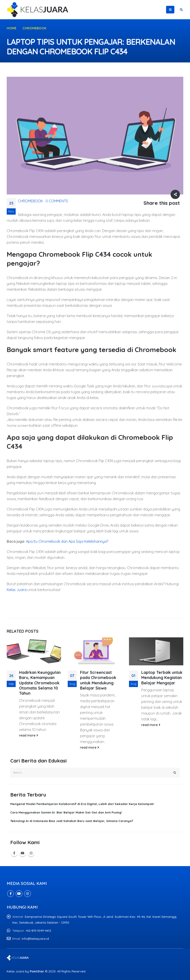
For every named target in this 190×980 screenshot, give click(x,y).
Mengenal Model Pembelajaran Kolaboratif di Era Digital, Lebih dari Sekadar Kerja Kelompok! (82, 804)
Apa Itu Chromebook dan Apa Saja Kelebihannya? (67, 541)
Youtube (23, 853)
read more (28, 735)
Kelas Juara (17, 590)
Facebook (14, 853)
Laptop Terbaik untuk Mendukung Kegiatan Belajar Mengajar (162, 678)
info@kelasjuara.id (35, 938)
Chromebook (30, 201)
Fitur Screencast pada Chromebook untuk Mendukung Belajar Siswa (98, 680)
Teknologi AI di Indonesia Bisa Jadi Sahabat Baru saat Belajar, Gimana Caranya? (72, 821)
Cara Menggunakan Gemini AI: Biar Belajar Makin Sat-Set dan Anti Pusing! (66, 812)
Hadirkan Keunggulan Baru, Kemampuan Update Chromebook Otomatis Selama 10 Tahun (40, 683)
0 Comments (57, 201)
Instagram (31, 853)
